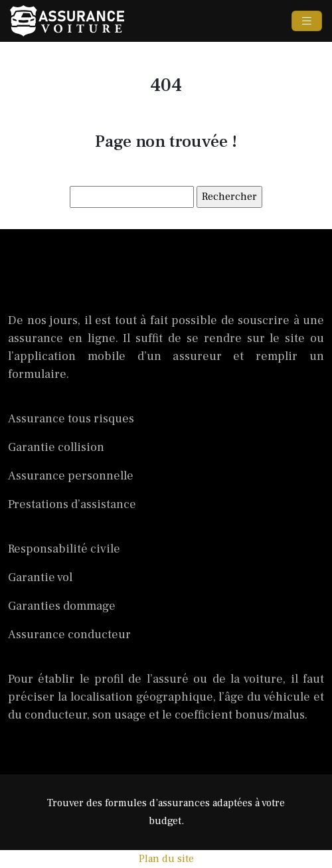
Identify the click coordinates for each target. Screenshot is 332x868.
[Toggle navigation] (307, 21)
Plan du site (166, 859)
